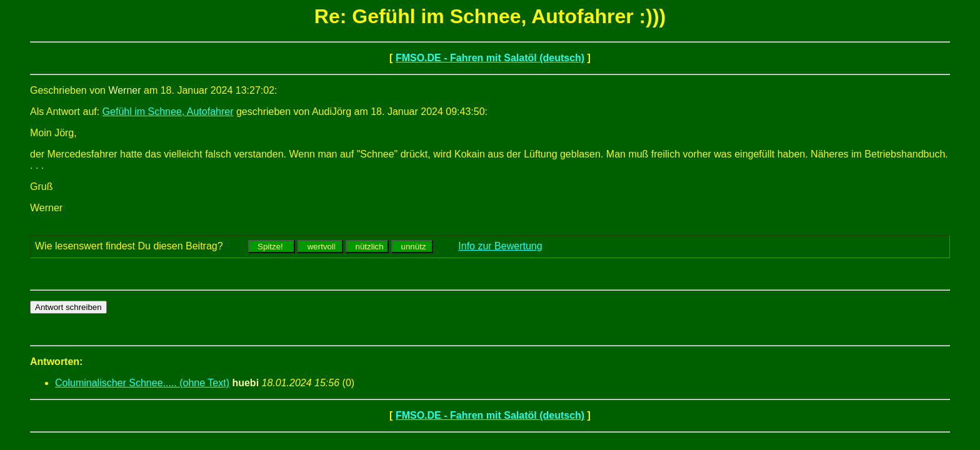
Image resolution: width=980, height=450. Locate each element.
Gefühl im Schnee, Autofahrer (168, 112)
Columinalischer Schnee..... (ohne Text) (142, 383)
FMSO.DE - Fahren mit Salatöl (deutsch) (490, 58)
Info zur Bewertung (500, 246)
